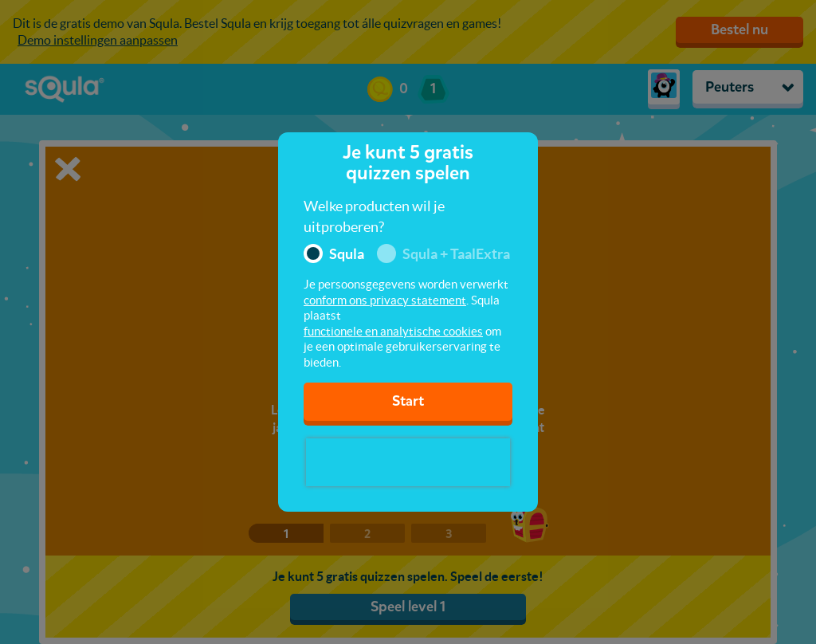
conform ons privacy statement (385, 300)
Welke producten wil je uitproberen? (374, 216)
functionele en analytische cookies (393, 331)
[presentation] (408, 462)
